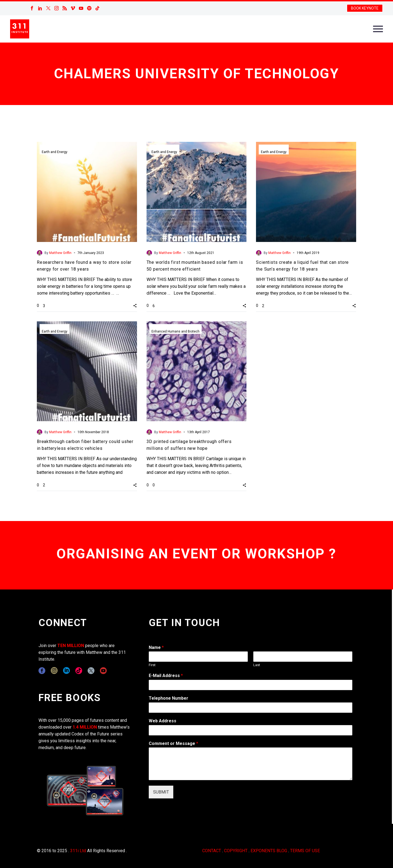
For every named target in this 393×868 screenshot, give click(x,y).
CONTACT (212, 851)
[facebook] (42, 671)
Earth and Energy (55, 152)
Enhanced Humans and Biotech (175, 331)
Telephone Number (169, 698)
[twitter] (91, 671)
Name (156, 647)
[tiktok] (79, 671)
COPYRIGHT (236, 851)
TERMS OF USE (305, 851)
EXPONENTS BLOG (269, 851)
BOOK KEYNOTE (365, 8)
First (152, 665)
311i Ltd (78, 851)
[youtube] (103, 671)
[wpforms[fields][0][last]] (303, 657)
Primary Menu (378, 29)
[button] (135, 306)
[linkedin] (66, 671)
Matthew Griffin (60, 253)
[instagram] (54, 671)
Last (257, 665)
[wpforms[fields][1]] (251, 685)
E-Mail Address (166, 676)
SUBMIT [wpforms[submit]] (161, 792)
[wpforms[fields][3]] (251, 730)
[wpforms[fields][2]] (251, 764)
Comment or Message (173, 743)
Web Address (163, 721)
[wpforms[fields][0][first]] (198, 657)
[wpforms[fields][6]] (251, 708)
